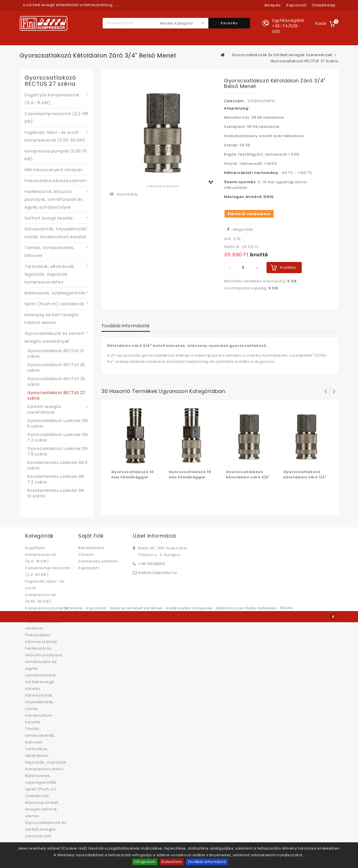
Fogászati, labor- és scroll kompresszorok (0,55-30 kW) (55, 136)
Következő (334, 391)
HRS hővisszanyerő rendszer (54, 170)
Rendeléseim (91, 548)
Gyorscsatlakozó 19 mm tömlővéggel (190, 474)
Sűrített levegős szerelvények (44, 409)
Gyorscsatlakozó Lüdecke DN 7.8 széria (58, 451)
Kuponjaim (89, 568)
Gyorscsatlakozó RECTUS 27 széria (56, 395)
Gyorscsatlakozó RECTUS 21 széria (56, 354)
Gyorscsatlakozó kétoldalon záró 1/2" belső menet (305, 477)
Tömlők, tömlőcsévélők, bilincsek (50, 252)
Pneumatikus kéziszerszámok (55, 181)
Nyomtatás (128, 194)
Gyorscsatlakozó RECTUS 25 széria (56, 368)
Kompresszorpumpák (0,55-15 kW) (56, 155)
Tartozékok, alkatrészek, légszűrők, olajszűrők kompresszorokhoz (50, 274)
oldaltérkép (324, 5)
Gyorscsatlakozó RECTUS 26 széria (56, 381)
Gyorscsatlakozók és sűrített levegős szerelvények (55, 337)
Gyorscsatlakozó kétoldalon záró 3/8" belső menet (248, 477)
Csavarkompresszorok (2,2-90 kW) (56, 118)
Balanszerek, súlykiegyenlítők (55, 293)
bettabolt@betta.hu (158, 572)
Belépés (273, 5)
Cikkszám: (235, 101)
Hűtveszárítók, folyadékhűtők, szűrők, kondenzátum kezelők (56, 233)
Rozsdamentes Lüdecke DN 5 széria (58, 465)
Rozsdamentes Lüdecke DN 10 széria (56, 493)
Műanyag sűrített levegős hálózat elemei (52, 319)
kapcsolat (296, 5)
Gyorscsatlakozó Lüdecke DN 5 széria (58, 423)
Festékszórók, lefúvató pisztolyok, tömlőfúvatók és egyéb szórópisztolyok (54, 199)
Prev (326, 391)
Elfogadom (145, 862)
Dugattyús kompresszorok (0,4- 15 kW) (52, 99)
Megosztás (240, 229)
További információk (126, 326)
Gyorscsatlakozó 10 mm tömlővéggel (133, 474)
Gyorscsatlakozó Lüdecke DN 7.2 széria (58, 437)
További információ (207, 862)
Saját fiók (91, 536)
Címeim (86, 555)
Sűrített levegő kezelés (49, 218)
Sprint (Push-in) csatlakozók (55, 304)
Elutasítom (172, 862)
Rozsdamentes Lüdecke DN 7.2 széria (56, 479)
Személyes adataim (98, 561)
